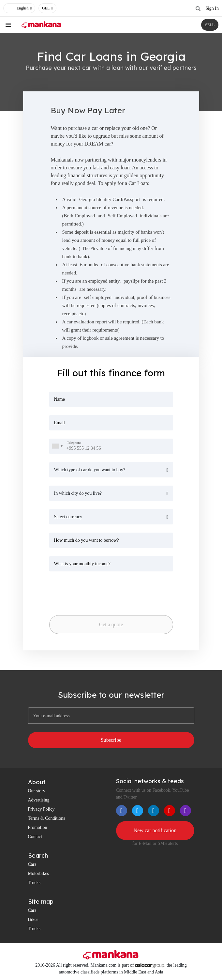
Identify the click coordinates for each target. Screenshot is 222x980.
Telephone (74, 443)
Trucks (34, 883)
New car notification (155, 830)
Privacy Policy (41, 809)
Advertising (39, 800)
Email (59, 423)
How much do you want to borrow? (87, 540)
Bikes (33, 919)
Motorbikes (39, 873)
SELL (210, 25)
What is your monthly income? (82, 564)
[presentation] (95, 591)
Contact (35, 837)
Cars (32, 864)
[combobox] (57, 446)
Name (59, 399)
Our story (37, 791)
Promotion (38, 827)
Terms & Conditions (47, 818)
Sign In (212, 8)
